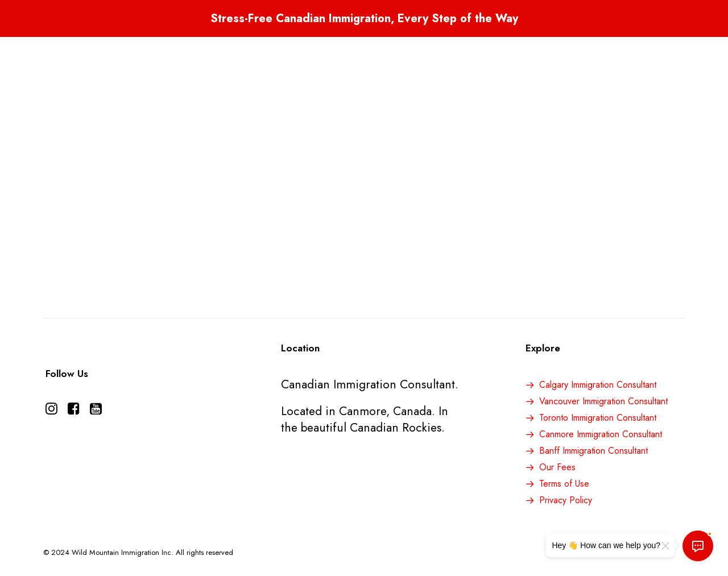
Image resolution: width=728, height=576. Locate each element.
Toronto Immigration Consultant (598, 418)
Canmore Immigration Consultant (601, 434)
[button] (51, 411)
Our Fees (557, 467)
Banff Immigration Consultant (593, 451)
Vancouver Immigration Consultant (603, 401)
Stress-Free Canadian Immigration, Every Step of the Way (364, 18)
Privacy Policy (566, 500)
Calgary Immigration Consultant (598, 385)
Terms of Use (564, 484)
